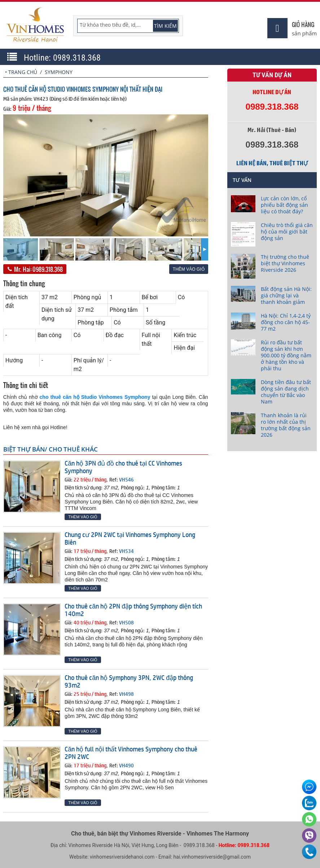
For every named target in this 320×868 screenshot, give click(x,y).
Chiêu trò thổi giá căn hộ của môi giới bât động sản (287, 232)
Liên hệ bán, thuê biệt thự (272, 163)
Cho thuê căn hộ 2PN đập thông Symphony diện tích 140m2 (133, 610)
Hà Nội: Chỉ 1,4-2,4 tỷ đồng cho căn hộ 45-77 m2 (286, 322)
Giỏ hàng (303, 24)
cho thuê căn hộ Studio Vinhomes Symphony (95, 397)
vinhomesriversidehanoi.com (122, 857)
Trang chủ (23, 72)
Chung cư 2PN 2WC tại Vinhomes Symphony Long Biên (130, 538)
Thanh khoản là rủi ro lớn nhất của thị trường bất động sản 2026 (286, 425)
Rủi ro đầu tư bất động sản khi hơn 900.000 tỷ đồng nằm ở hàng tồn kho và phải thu (286, 355)
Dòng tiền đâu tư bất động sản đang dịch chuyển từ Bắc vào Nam (286, 392)
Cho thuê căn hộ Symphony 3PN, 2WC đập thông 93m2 (129, 681)
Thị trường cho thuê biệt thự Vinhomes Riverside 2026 (285, 263)
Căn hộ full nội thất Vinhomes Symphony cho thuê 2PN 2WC (131, 753)
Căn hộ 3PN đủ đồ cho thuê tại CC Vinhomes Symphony (123, 467)
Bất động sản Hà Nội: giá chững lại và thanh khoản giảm (286, 295)
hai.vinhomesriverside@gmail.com (212, 857)
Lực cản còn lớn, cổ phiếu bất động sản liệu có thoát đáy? (284, 205)
